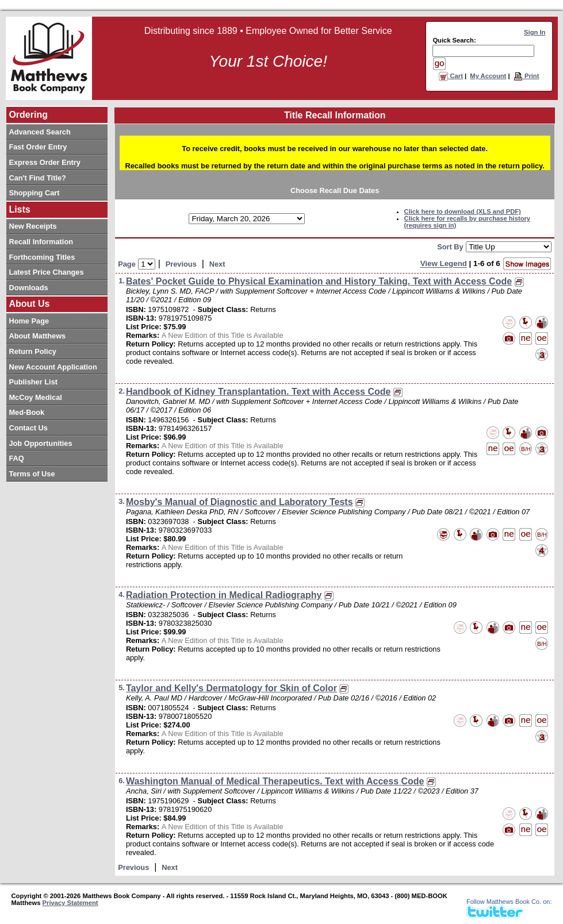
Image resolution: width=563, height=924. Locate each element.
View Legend (444, 264)
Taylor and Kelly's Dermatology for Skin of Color (231, 688)
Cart (451, 76)
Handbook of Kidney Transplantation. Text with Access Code (258, 392)
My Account (488, 76)
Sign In (535, 32)
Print (526, 76)
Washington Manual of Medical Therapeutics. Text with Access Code (275, 781)
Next (217, 264)
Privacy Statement (70, 903)
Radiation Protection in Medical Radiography (224, 595)
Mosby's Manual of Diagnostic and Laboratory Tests (240, 502)
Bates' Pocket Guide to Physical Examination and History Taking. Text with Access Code (319, 281)
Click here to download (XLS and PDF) (463, 211)
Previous (181, 264)
